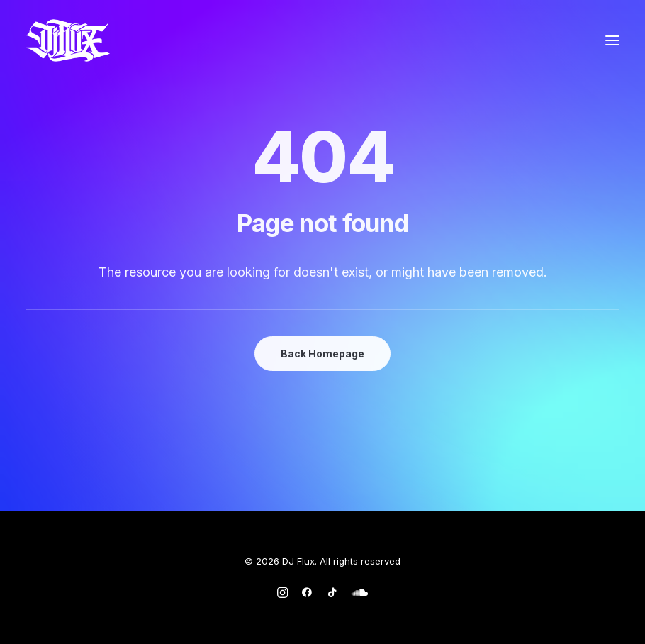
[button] (612, 40)
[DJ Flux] (68, 40)
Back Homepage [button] (322, 354)
